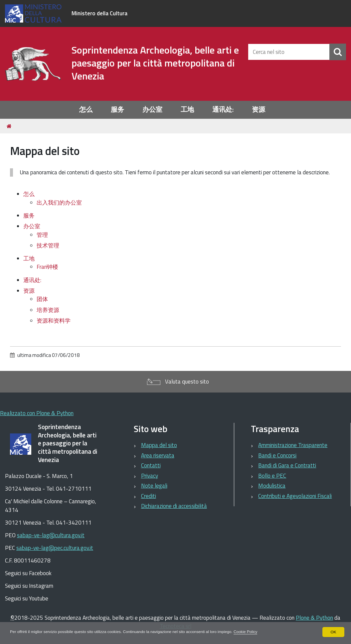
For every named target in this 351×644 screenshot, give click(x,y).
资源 (259, 110)
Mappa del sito (159, 445)
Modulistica (272, 486)
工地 (187, 110)
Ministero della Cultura (99, 13)
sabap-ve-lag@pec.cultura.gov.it (55, 548)
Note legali (154, 486)
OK (333, 632)
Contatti (151, 465)
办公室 (152, 110)
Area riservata (158, 455)
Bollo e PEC (272, 476)
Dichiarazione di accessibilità (174, 506)
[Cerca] (338, 52)
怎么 (86, 110)
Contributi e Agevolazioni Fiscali (295, 496)
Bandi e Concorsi (277, 455)
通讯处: (223, 110)
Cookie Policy (249, 632)
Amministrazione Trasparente (293, 445)
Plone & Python (314, 618)
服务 (117, 110)
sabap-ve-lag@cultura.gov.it (51, 535)
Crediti (149, 496)
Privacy (150, 476)
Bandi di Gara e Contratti (287, 465)
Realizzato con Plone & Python (37, 413)
